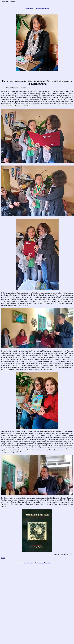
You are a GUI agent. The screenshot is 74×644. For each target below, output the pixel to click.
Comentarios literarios (42, 9)
